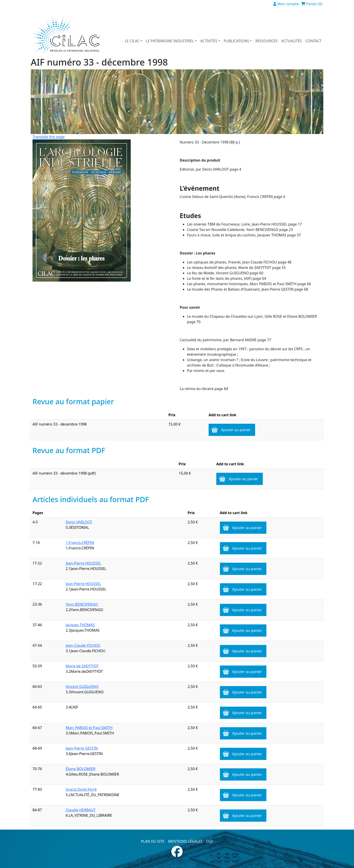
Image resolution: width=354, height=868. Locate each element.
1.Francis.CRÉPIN (80, 543)
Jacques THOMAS (80, 625)
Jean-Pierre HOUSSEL (83, 563)
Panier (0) (314, 4)
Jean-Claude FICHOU (83, 645)
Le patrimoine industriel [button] (170, 41)
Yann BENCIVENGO (82, 604)
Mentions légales (185, 841)
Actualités (292, 41)
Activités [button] (209, 41)
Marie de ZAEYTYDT (82, 666)
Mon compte (288, 4)
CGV (210, 841)
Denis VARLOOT (79, 522)
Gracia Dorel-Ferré (81, 789)
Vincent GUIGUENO (82, 687)
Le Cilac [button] (132, 41)
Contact (313, 41)
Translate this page (49, 137)
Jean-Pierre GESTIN (82, 748)
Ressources (266, 41)
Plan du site (153, 841)
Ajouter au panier (236, 430)
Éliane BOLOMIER (80, 769)
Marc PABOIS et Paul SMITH (89, 728)
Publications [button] (236, 41)
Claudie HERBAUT (81, 810)
